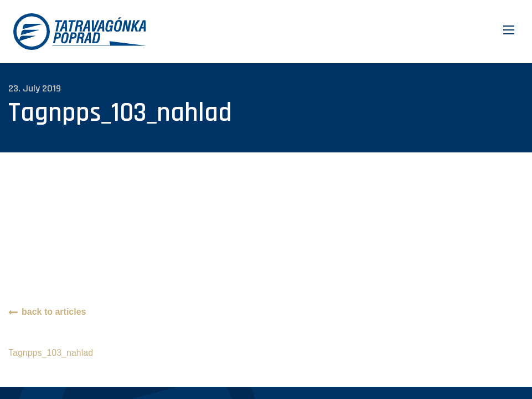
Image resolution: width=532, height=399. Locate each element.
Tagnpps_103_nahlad (51, 353)
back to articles (54, 312)
